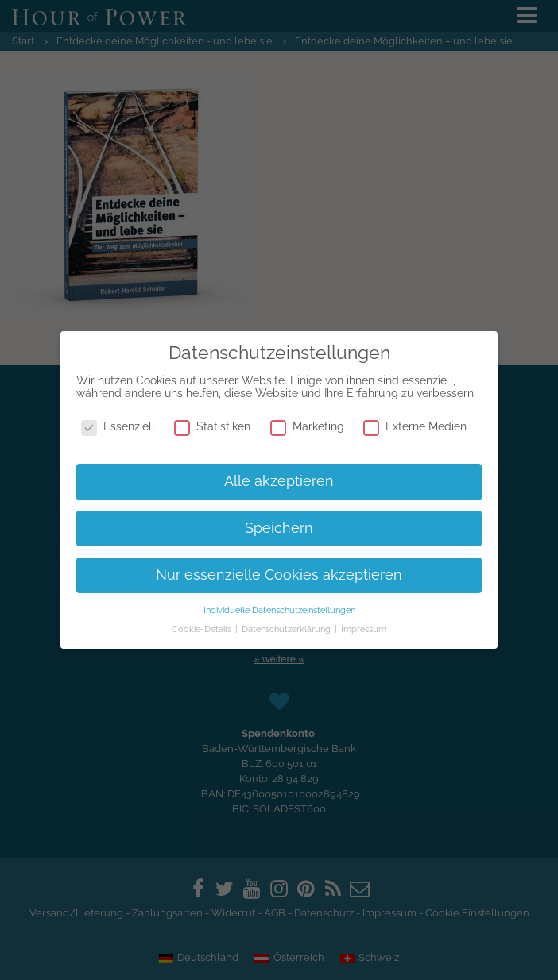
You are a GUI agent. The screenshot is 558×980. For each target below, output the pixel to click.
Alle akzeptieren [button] (279, 481)
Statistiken (212, 426)
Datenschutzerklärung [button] (287, 629)
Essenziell (118, 426)
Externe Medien (415, 426)
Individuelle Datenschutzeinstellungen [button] (279, 610)
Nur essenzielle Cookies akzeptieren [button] (279, 575)
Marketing (307, 426)
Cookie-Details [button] (203, 629)
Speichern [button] (279, 528)
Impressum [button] (364, 629)
